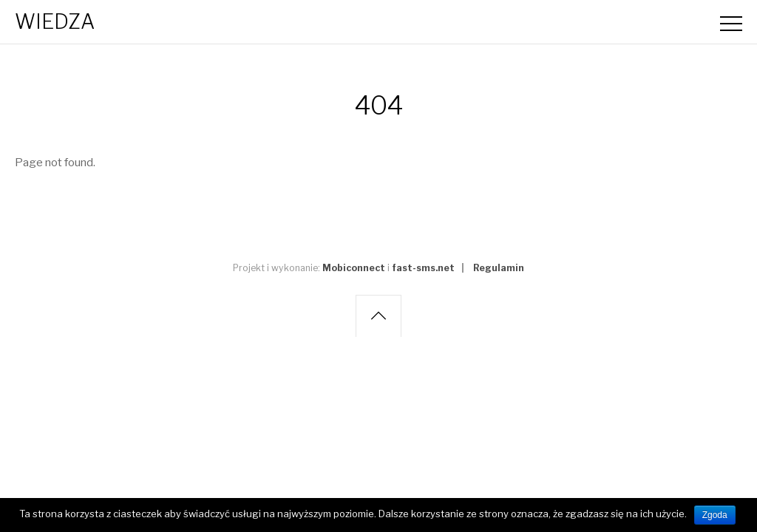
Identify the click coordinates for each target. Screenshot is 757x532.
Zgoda (715, 515)
